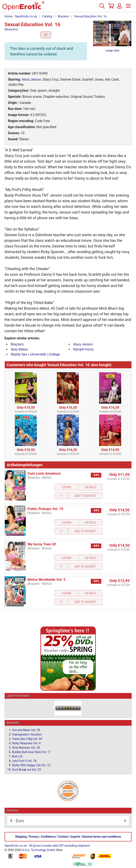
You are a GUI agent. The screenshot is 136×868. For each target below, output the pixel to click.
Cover (67, 487)
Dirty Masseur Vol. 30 (26, 748)
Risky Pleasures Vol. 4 (26, 743)
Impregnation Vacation (27, 734)
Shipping (21, 837)
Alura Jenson (31, 79)
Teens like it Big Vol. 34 (27, 739)
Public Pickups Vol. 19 (45, 509)
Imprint (75, 837)
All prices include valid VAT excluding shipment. (60, 846)
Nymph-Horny (83, 349)
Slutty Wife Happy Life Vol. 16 (31, 765)
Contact (63, 837)
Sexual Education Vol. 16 (90, 16)
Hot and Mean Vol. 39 (26, 730)
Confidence (48, 837)
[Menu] (128, 8)
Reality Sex (19, 354)
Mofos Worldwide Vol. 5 (46, 580)
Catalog (47, 16)
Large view (112, 50)
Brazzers (63, 16)
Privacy (34, 837)
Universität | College (45, 354)
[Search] (102, 8)
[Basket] (111, 8)
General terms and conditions (102, 837)
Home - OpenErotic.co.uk (21, 16)
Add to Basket (85, 496)
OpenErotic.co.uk (16, 846)
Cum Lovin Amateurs (44, 473)
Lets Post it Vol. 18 (24, 761)
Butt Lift (17, 756)
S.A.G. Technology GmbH (38, 850)
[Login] (119, 8)
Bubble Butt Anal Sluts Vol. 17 (31, 752)
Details (90, 487)
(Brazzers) (11, 29)
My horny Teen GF (42, 544)
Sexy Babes (19, 349)
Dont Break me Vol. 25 (27, 770)
